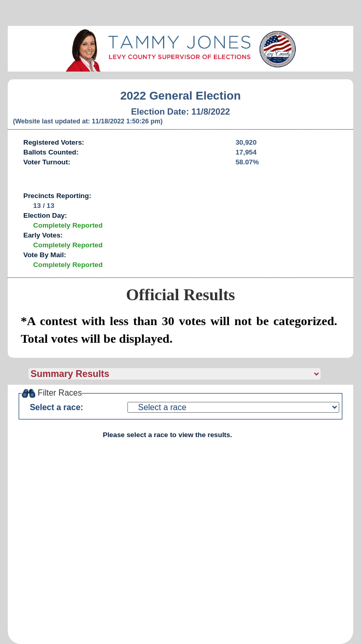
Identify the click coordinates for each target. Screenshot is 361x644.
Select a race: (56, 407)
